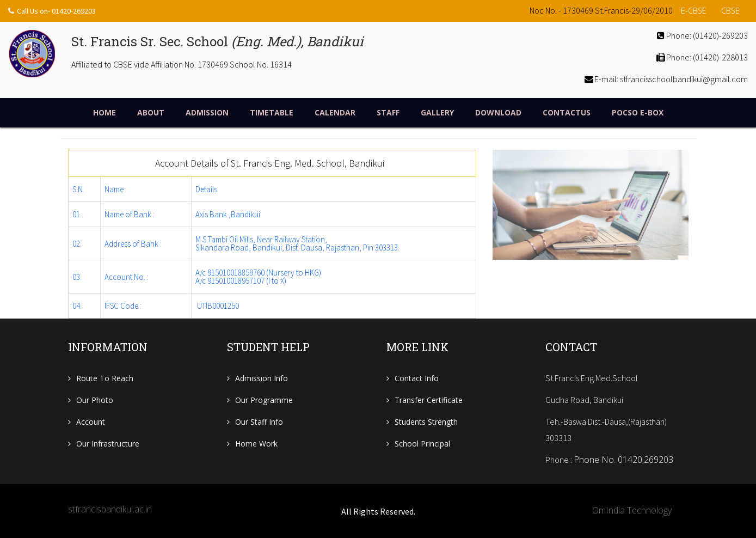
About (151, 112)
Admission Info (262, 378)
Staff (388, 112)
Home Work (256, 444)
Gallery (437, 112)
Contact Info (417, 378)
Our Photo (95, 400)
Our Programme (264, 400)
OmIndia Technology (632, 510)
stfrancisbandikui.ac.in (110, 509)
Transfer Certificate (429, 400)
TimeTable (272, 112)
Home (105, 112)
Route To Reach (105, 378)
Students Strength (426, 422)
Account (91, 422)
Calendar (335, 112)
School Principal (422, 444)
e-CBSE (694, 11)
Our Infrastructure (108, 444)
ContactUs (567, 112)
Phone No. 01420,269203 (623, 460)
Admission (207, 112)
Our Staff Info (259, 422)
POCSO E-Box (638, 112)
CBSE (730, 11)
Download (498, 112)
